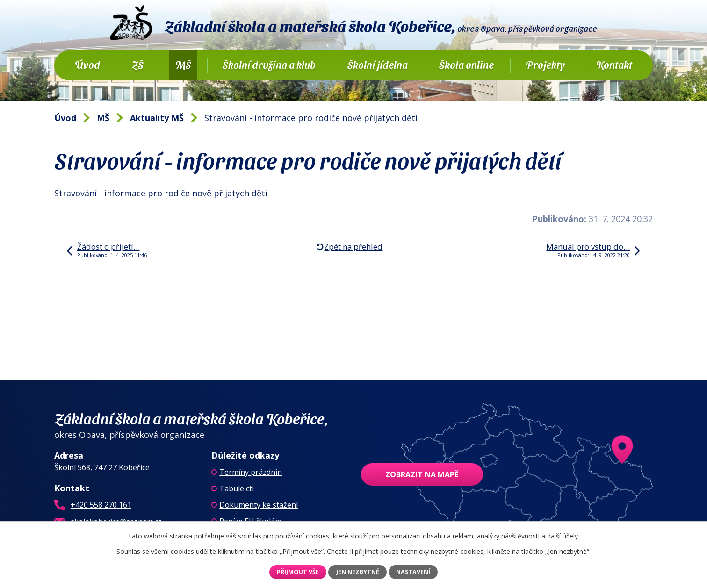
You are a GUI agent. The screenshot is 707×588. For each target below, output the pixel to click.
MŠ (183, 65)
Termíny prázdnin (251, 472)
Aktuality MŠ (157, 118)
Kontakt (614, 65)
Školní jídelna (378, 65)
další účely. (563, 536)
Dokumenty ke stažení (259, 505)
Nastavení (413, 572)
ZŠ (137, 65)
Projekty (545, 65)
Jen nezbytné (358, 572)
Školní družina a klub (269, 65)
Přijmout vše (298, 572)
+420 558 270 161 (101, 505)
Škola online (466, 65)
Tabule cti (237, 488)
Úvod (87, 65)
